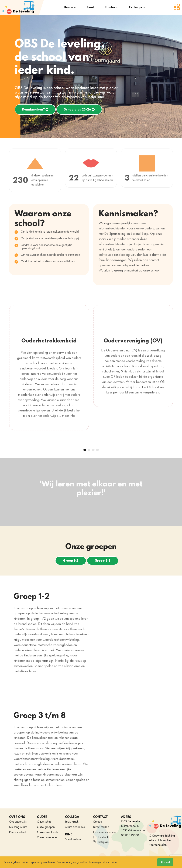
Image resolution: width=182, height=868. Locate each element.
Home (69, 8)
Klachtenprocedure (104, 827)
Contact (98, 817)
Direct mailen (101, 822)
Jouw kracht (72, 817)
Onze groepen (46, 822)
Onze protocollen (48, 833)
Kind (90, 8)
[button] (85, 445)
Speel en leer (73, 834)
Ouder (110, 8)
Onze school (45, 817)
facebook (101, 833)
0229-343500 (130, 831)
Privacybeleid (17, 827)
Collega (135, 8)
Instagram (101, 837)
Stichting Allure (18, 822)
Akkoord (165, 862)
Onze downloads (47, 827)
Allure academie (75, 822)
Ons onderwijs (18, 817)
